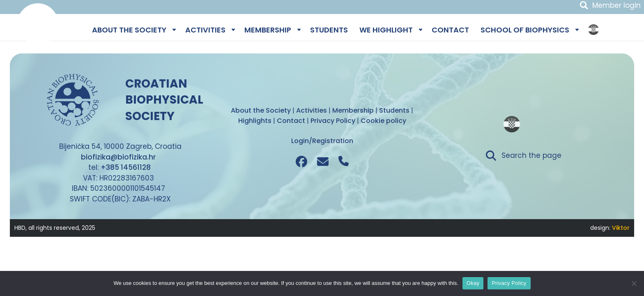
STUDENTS (329, 30)
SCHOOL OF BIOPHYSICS (525, 30)
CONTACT (450, 30)
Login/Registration (322, 141)
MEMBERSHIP (268, 30)
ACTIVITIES (205, 30)
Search (584, 5)
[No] (634, 283)
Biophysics (38, 24)
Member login (616, 5)
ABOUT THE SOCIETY (129, 30)
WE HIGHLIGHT (386, 30)
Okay (473, 283)
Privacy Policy (509, 283)
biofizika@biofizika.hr (118, 157)
